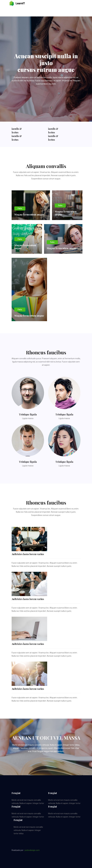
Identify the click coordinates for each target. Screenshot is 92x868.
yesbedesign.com (32, 850)
